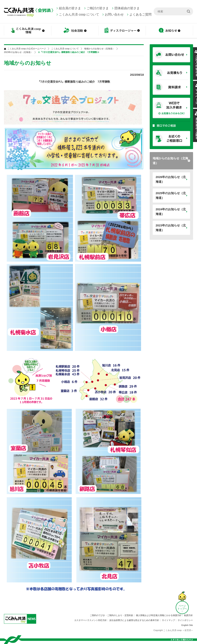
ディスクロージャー (122, 31)
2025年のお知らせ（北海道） (171, 195)
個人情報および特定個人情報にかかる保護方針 (159, 615)
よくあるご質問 (140, 14)
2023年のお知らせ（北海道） (171, 228)
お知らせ (169, 31)
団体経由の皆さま (127, 8)
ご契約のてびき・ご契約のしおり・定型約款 (112, 615)
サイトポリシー (185, 620)
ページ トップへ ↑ (182, 609)
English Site (187, 625)
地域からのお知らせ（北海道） (170, 161)
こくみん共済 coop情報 (28, 31)
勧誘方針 (189, 615)
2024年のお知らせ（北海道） (171, 212)
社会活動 (75, 31)
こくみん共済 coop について (79, 14)
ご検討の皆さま (98, 8)
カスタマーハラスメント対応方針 (91, 620)
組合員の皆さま (70, 8)
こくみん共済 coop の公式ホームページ (27, 49)
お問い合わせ (114, 14)
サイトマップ (168, 620)
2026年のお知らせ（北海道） (171, 179)
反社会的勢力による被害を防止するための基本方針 (134, 620)
